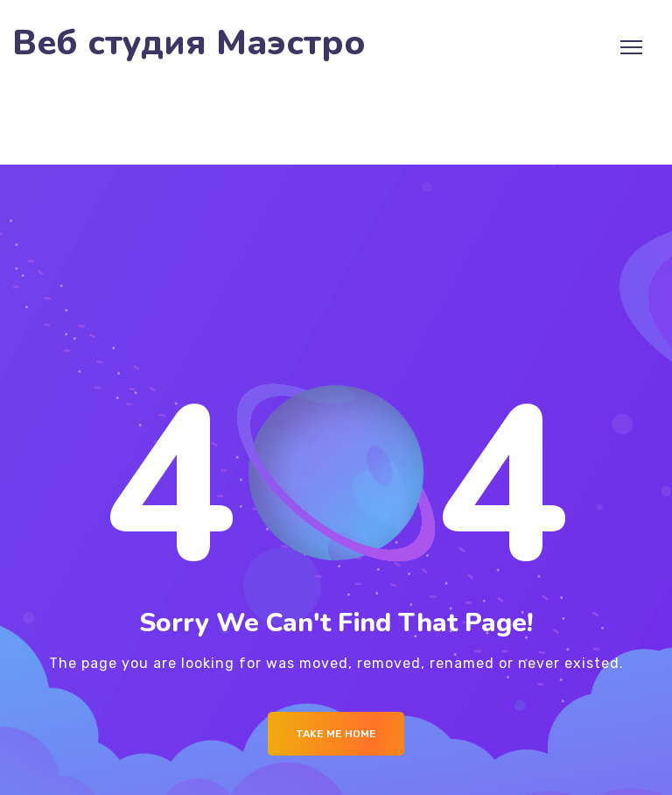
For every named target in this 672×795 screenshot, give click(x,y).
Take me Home (336, 734)
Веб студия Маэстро (189, 43)
